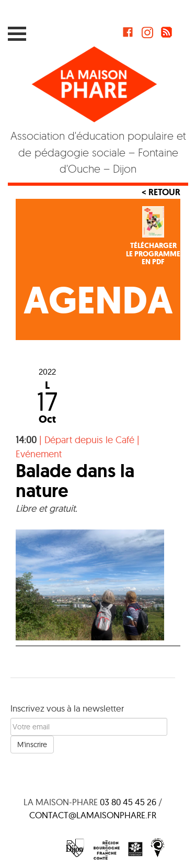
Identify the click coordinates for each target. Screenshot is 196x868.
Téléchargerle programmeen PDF (153, 254)
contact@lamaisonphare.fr (93, 815)
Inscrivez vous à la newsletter (67, 708)
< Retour (161, 192)
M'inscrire (32, 745)
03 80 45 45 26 (128, 802)
